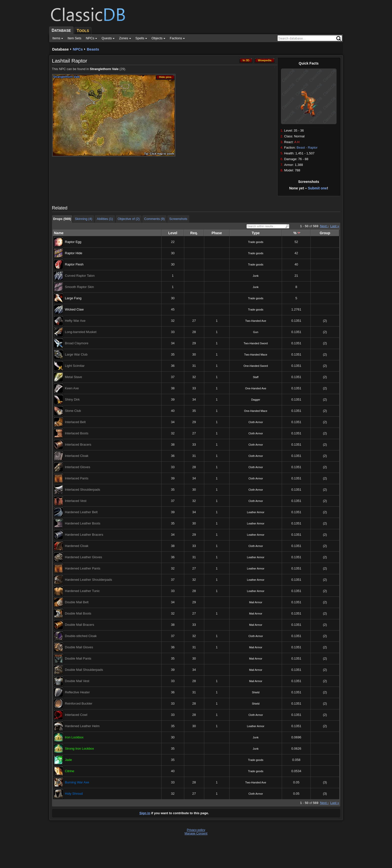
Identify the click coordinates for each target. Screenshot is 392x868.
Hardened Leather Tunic (82, 591)
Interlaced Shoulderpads (83, 490)
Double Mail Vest (77, 681)
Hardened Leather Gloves (84, 557)
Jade (68, 760)
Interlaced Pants (77, 478)
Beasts (93, 49)
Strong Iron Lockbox (79, 749)
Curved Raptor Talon (80, 276)
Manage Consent (196, 833)
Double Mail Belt (77, 602)
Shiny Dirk (72, 399)
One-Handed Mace (256, 411)
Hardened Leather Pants (83, 568)
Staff (255, 377)
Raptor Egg (73, 242)
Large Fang (73, 298)
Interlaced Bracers (78, 445)
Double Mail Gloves (79, 647)
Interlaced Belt (75, 422)
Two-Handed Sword (256, 343)
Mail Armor (256, 602)
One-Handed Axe (255, 388)
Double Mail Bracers (80, 625)
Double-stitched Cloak (81, 636)
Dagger (256, 400)
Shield (256, 692)
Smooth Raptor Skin (79, 287)
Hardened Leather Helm (82, 726)
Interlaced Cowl (76, 715)
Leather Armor (256, 512)
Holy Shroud (74, 794)
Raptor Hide (74, 253)
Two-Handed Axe (256, 321)
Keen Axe (72, 388)
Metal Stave (74, 377)
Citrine (70, 771)
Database (61, 49)
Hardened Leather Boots (83, 523)
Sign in (145, 813)
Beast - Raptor (307, 148)
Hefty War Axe (75, 321)
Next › (324, 226)
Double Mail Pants (78, 658)
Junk (256, 276)
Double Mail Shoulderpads (84, 670)
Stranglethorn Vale (104, 69)
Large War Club (76, 354)
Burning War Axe (77, 782)
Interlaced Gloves (78, 467)
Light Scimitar (75, 366)
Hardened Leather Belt (81, 512)
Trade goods (256, 242)
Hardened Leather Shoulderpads (89, 580)
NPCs (78, 49)
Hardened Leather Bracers (84, 535)
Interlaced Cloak (77, 456)
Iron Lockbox (74, 737)
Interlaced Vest (76, 501)
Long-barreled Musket (81, 332)
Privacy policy (196, 830)
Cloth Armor (256, 422)
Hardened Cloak (77, 546)
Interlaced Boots (77, 433)
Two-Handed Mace (256, 355)
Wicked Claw (74, 309)
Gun (256, 332)
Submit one (317, 188)
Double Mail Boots (78, 613)
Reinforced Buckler (79, 703)
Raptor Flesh (74, 264)
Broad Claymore (77, 343)
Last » (335, 226)
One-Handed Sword (256, 366)
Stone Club (73, 411)
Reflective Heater (77, 692)
